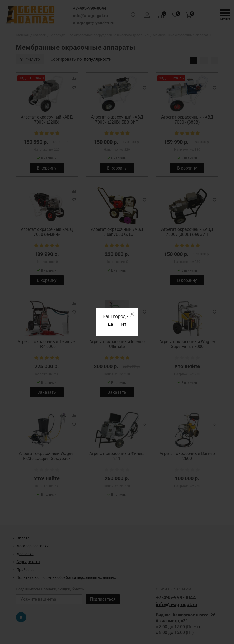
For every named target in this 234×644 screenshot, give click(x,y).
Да (110, 324)
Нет (123, 324)
